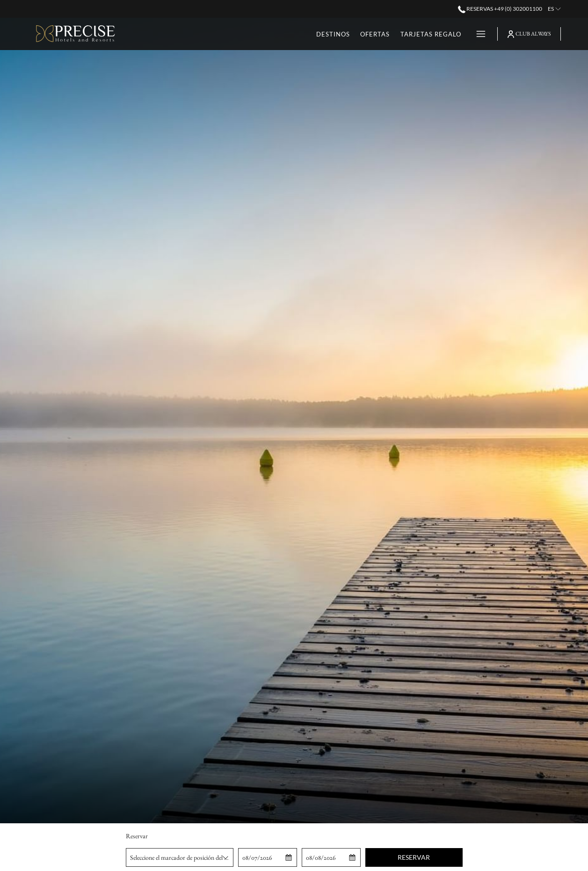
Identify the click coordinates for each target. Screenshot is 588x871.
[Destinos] (292, 34)
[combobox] (180, 857)
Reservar (414, 857)
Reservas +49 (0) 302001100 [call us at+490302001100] (500, 9)
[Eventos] (446, 34)
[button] (268, 857)
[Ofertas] (334, 34)
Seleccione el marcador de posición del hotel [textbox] (182, 857)
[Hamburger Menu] (477, 34)
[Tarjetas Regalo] (389, 34)
